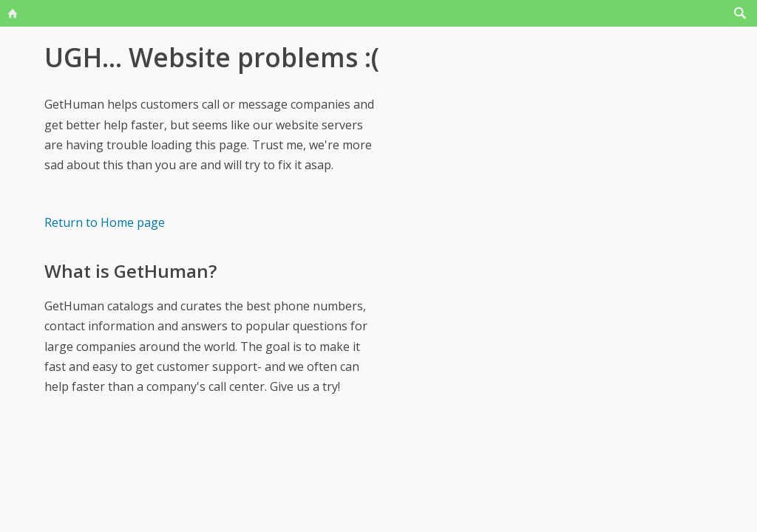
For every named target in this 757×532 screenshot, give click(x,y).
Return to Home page (105, 222)
